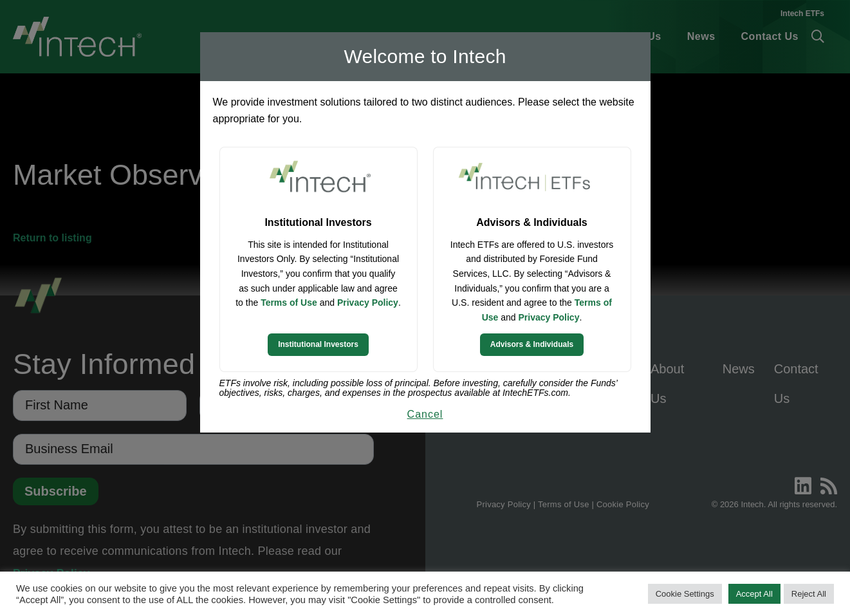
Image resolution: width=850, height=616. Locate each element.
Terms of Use (289, 303)
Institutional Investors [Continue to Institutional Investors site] (318, 344)
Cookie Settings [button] (685, 594)
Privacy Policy (368, 303)
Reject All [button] (809, 594)
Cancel (425, 414)
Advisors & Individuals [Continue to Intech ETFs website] (532, 344)
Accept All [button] (754, 594)
